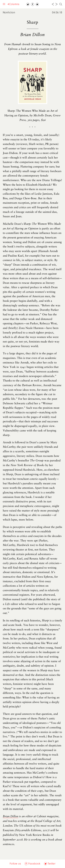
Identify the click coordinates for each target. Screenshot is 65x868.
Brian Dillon (11, 816)
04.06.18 (57, 13)
